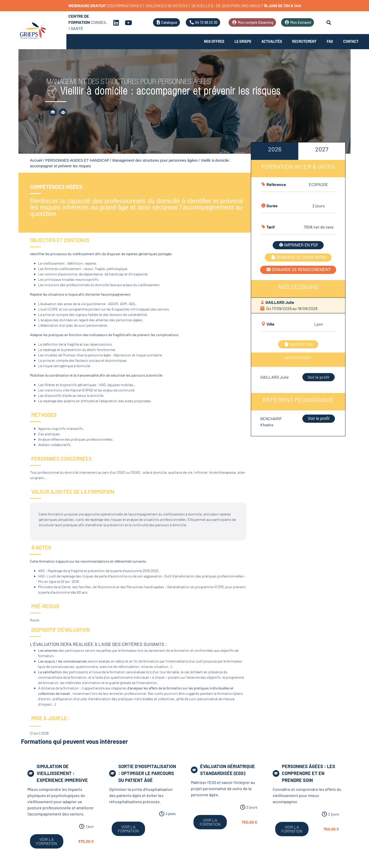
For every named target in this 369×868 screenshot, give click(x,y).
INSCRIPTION (298, 344)
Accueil (36, 160)
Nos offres (214, 41)
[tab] (275, 151)
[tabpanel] (298, 285)
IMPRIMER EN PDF (298, 245)
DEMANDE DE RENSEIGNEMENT (298, 270)
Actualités (272, 41)
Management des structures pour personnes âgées (155, 160)
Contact (351, 41)
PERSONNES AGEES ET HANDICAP (77, 160)
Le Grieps (243, 41)
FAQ (330, 41)
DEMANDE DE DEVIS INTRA (298, 257)
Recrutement (304, 41)
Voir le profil (319, 377)
